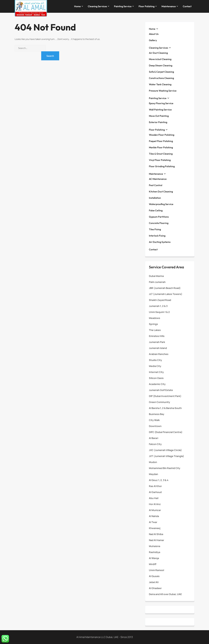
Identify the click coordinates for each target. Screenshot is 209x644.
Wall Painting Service (160, 110)
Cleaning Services (97, 6)
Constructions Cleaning (161, 78)
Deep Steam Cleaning (161, 65)
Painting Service (123, 6)
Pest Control (156, 185)
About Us (154, 34)
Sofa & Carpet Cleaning (161, 72)
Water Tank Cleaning (160, 84)
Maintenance (169, 6)
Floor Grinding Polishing (162, 166)
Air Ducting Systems (160, 242)
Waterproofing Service (161, 204)
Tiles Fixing (155, 229)
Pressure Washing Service (163, 91)
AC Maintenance (158, 179)
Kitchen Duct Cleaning (161, 192)
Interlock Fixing (157, 236)
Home (77, 6)
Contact (187, 6)
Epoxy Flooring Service (161, 103)
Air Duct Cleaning (158, 53)
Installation (155, 198)
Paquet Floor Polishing (161, 141)
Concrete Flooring (159, 223)
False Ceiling (156, 210)
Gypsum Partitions (159, 217)
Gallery (153, 40)
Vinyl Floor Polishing (160, 160)
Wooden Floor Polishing (162, 135)
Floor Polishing (147, 6)
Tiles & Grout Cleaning (161, 154)
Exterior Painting (158, 122)
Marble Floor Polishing (161, 147)
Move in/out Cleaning (160, 59)
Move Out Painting (159, 116)
